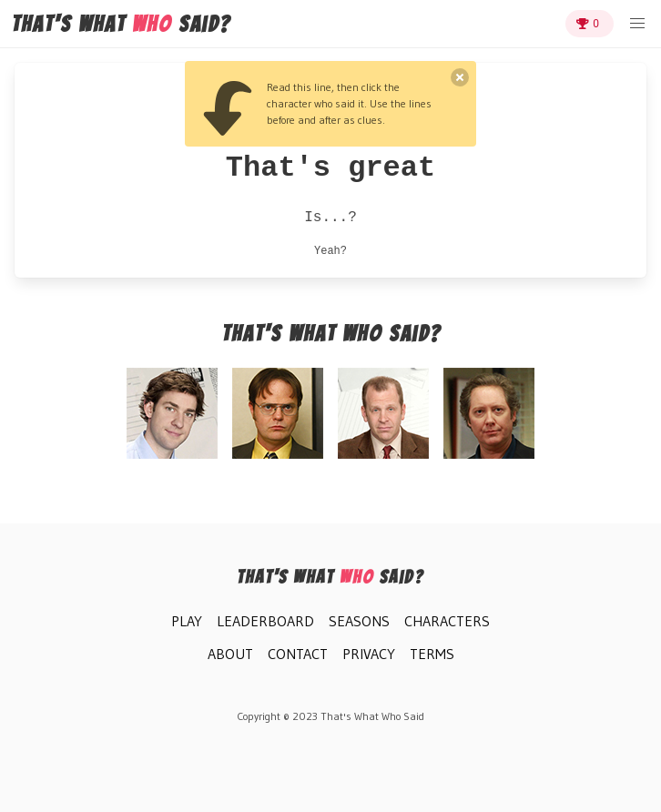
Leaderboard (265, 621)
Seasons (359, 621)
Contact (298, 654)
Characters (447, 621)
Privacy (369, 654)
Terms (432, 654)
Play (187, 621)
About (230, 654)
